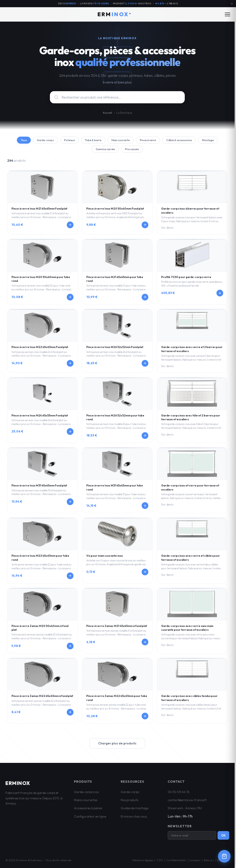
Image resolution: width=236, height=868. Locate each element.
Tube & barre (102, 140)
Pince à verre (163, 140)
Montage (88, 150)
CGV (160, 862)
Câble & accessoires (197, 140)
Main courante (133, 140)
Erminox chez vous (134, 818)
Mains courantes (86, 802)
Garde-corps (50, 140)
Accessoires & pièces (88, 810)
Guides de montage (135, 810)
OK (223, 837)
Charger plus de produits (117, 745)
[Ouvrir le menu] (227, 14)
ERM (114, 14)
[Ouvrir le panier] (224, 856)
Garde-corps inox (86, 793)
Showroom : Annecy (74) (185, 810)
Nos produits (129, 802)
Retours (209, 862)
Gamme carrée (116, 150)
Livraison (195, 862)
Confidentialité (176, 862)
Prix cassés (145, 150)
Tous (27, 140)
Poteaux (76, 140)
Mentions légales (143, 862)
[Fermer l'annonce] (232, 4)
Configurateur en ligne (90, 818)
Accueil (107, 113)
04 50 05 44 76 (179, 793)
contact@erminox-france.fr (187, 802)
